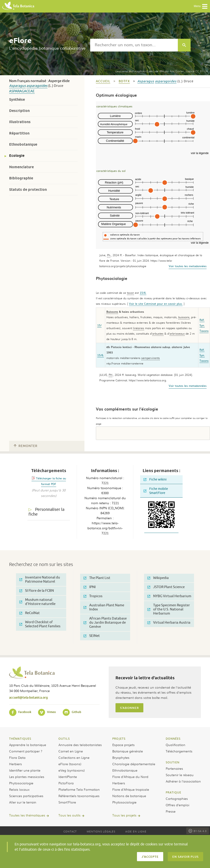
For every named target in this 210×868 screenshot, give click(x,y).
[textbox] (134, 45)
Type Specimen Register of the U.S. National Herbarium (169, 609)
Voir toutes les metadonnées (188, 266)
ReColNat (30, 613)
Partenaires (174, 768)
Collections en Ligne (74, 757)
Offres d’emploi (177, 805)
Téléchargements (179, 751)
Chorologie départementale (134, 764)
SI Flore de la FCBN (37, 591)
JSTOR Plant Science (166, 587)
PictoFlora (66, 783)
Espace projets (123, 745)
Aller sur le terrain (23, 802)
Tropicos (93, 596)
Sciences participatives (26, 796)
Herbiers (16, 764)
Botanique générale (128, 751)
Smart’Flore (67, 802)
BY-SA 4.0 (198, 831)
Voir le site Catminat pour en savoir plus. (156, 304)
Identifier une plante (25, 770)
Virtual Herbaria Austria (169, 623)
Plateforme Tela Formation (79, 789)
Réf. (202, 320)
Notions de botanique (129, 796)
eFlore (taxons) (70, 764)
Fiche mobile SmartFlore (156, 491)
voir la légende (200, 153)
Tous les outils (70, 815)
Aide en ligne (136, 831)
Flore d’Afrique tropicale (131, 789)
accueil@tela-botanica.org (28, 697)
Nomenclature (21, 167)
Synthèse (17, 99)
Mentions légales (101, 831)
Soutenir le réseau (180, 775)
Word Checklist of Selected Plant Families (40, 624)
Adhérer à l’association (183, 781)
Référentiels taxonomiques (79, 796)
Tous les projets (124, 815)
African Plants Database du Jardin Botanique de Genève (105, 623)
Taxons (204, 331)
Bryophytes (121, 757)
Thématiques (20, 739)
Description (19, 111)
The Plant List (97, 578)
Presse (171, 811)
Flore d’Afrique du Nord (130, 777)
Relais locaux (19, 789)
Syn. (202, 325)
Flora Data (17, 757)
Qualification (176, 745)
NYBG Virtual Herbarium (169, 596)
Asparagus (17, 86)
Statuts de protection (28, 190)
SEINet (92, 636)
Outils (64, 739)
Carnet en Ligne (71, 751)
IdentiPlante (68, 777)
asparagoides (37, 86)
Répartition (19, 133)
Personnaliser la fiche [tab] (46, 512)
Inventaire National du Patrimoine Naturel (40, 580)
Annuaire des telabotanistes (80, 745)
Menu (201, 6)
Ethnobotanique (23, 144)
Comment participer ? (26, 751)
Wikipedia (158, 578)
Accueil (103, 81)
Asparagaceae (22, 91)
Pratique (173, 792)
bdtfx (124, 81)
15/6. (143, 293)
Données (173, 739)
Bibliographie (21, 178)
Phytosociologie (21, 783)
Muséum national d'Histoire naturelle (37, 602)
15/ (99, 325)
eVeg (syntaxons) (72, 770)
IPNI (90, 587)
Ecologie (17, 156)
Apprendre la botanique (28, 745)
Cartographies (177, 798)
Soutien (173, 762)
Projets (119, 739)
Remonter (26, 446)
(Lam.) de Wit (139, 71)
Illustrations (20, 122)
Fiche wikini (155, 479)
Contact (70, 831)
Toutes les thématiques (27, 815)
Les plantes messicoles (27, 777)
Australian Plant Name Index (104, 607)
